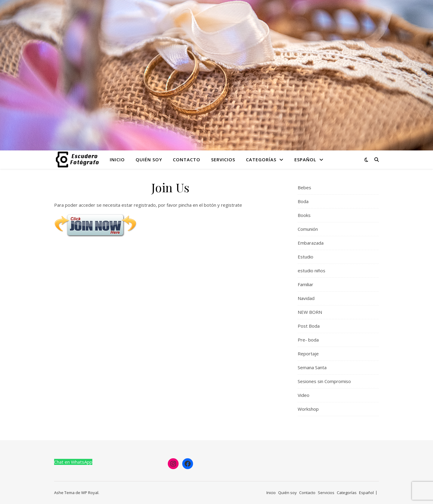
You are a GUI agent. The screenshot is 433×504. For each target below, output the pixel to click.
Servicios (223, 159)
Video (304, 395)
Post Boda (309, 326)
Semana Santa (312, 367)
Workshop (308, 409)
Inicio (117, 159)
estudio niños (312, 271)
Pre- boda (308, 340)
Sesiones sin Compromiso (324, 381)
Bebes (304, 187)
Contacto (187, 159)
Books (304, 215)
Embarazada (311, 243)
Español (305, 159)
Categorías (261, 159)
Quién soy (149, 159)
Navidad (306, 298)
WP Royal (90, 493)
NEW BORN (310, 312)
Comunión (308, 229)
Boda (303, 201)
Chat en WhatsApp (73, 462)
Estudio (306, 257)
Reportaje (308, 354)
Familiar (306, 284)
